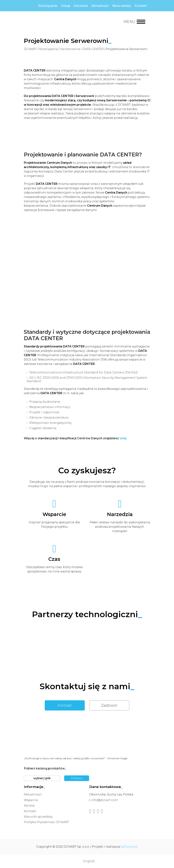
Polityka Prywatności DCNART (46, 822)
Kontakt (141, 6)
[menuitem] (87, 861)
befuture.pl (129, 847)
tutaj (123, 438)
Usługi (65, 6)
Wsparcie (31, 800)
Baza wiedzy (122, 6)
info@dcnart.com (104, 800)
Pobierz (77, 778)
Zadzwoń (109, 705)
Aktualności (100, 6)
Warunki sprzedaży (38, 817)
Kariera (29, 806)
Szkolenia (81, 6)
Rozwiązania (48, 6)
